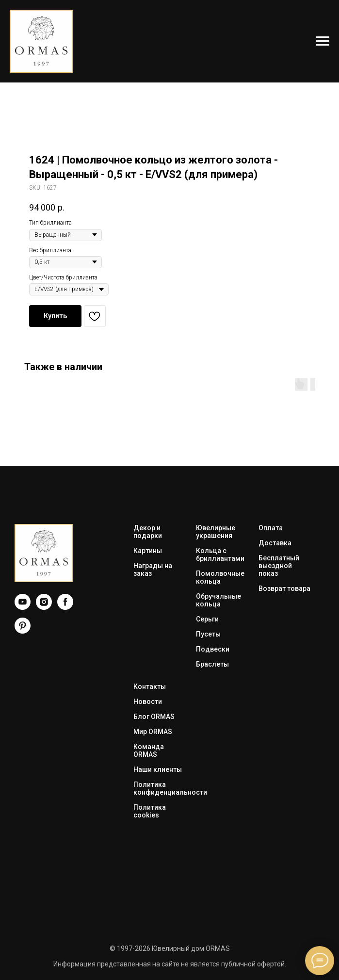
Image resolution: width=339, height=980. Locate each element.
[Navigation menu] (323, 41)
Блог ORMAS (154, 717)
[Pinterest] (23, 631)
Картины (148, 551)
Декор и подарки (148, 532)
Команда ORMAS (149, 751)
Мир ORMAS (153, 732)
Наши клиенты (158, 769)
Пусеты (208, 634)
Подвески (213, 649)
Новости (148, 702)
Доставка (275, 543)
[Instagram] (44, 607)
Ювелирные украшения (216, 532)
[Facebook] (65, 607)
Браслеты (212, 664)
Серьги (207, 619)
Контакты (150, 686)
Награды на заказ (153, 570)
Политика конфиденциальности (170, 788)
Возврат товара (284, 588)
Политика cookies (150, 811)
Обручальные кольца (218, 600)
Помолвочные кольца (220, 577)
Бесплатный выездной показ (279, 566)
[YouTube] (23, 607)
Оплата (271, 528)
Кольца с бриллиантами (220, 555)
